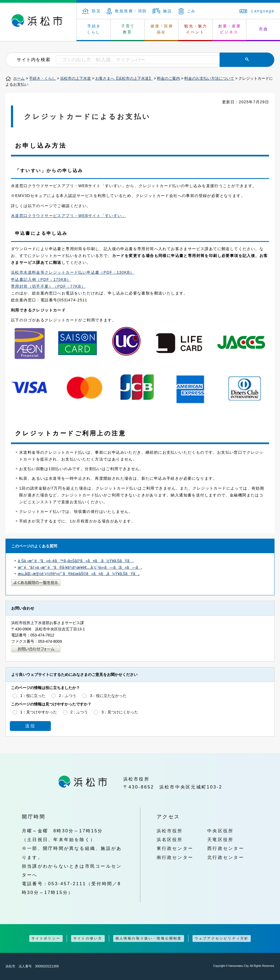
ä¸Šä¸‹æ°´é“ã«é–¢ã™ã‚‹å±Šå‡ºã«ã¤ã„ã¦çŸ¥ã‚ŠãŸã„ (76, 561)
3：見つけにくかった (120, 712)
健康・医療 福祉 (162, 29)
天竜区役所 (220, 839)
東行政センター (175, 848)
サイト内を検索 (33, 59)
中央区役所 (220, 831)
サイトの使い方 (88, 938)
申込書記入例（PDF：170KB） (41, 279)
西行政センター (226, 848)
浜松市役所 (170, 831)
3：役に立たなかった (108, 696)
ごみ (187, 11)
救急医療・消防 (127, 11)
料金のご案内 (168, 78)
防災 (92, 11)
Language (257, 11)
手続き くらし (94, 29)
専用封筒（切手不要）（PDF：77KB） (48, 286)
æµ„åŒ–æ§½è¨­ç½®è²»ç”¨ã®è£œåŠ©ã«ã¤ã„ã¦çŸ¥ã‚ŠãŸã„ (79, 574)
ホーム (19, 78)
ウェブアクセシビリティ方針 (222, 938)
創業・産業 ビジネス (230, 29)
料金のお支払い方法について (209, 78)
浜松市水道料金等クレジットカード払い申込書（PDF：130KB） (73, 272)
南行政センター (175, 857)
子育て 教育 (128, 29)
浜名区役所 (170, 839)
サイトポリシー (46, 938)
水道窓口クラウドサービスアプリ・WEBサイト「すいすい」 (68, 216)
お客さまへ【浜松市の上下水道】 (124, 78)
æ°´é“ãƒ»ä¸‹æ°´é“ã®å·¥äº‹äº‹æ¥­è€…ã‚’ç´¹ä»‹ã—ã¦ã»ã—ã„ (80, 567)
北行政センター (226, 857)
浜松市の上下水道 (75, 78)
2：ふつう (68, 696)
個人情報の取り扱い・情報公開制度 (149, 938)
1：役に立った (33, 696)
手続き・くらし (42, 78)
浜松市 (38, 22)
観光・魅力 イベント (196, 29)
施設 (162, 11)
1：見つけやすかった (39, 712)
